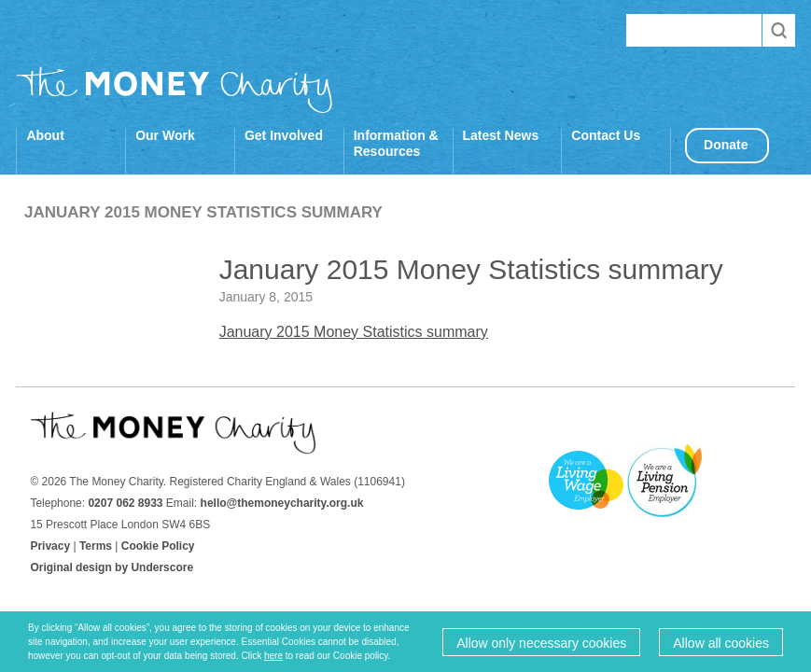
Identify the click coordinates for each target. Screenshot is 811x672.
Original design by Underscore (112, 567)
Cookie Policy (158, 546)
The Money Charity (175, 90)
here (273, 656)
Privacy (50, 546)
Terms (96, 546)
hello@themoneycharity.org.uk (282, 503)
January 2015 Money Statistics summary (354, 332)
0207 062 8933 (125, 503)
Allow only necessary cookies (541, 643)
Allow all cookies (721, 643)
